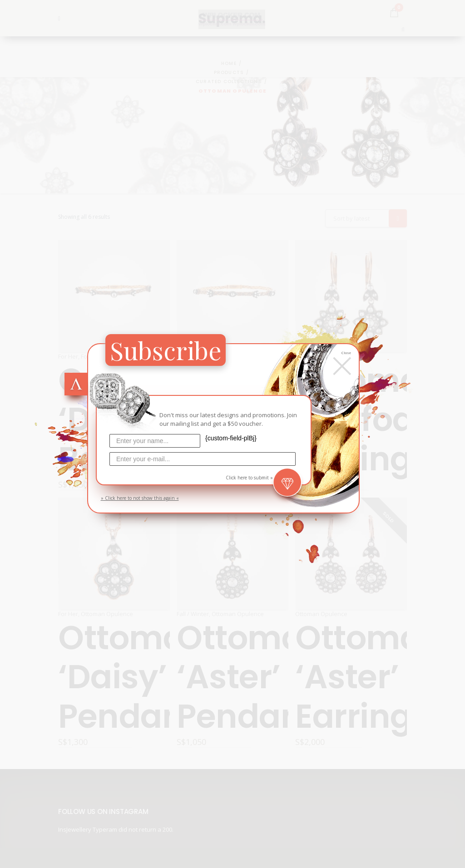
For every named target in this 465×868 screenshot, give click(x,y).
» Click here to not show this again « (140, 498)
